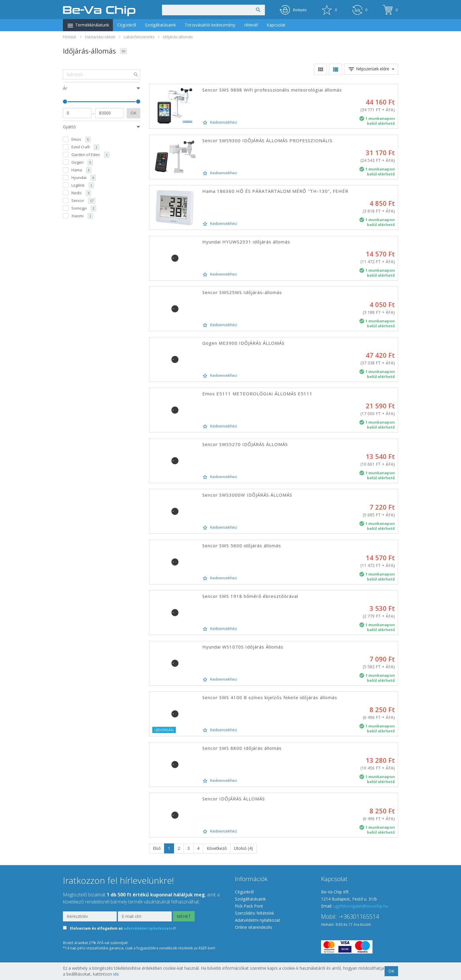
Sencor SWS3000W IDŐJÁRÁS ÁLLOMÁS (247, 495)
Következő (217, 848)
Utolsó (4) (243, 848)
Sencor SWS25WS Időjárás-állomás (242, 292)
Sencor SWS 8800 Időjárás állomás (242, 748)
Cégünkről (127, 25)
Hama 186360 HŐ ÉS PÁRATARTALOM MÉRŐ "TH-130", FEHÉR (275, 191)
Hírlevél (251, 25)
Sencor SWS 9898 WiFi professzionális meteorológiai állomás (272, 90)
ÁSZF (203, 948)
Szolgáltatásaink (160, 25)
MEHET (184, 916)
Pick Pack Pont (249, 906)
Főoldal (69, 37)
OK (133, 113)
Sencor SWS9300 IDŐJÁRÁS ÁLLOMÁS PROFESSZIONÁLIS (267, 140)
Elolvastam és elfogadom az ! (123, 928)
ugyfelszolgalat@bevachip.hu (361, 906)
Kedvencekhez (220, 122)
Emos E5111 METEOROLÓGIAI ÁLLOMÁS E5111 (257, 394)
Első (157, 848)
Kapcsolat (276, 25)
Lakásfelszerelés (139, 37)
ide (116, 974)
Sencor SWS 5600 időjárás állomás (242, 545)
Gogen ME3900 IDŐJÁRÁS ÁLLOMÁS (243, 343)
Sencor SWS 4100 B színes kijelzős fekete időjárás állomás (270, 697)
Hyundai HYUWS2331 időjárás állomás (246, 242)
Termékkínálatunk (88, 26)
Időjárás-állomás (178, 37)
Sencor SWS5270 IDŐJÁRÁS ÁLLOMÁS (245, 444)
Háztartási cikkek (100, 37)
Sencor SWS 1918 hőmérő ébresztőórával (250, 596)
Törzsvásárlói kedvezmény (210, 25)
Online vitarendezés (254, 927)
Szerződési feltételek (254, 913)
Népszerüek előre (371, 69)
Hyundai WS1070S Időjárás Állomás (243, 647)
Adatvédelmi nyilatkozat (258, 920)
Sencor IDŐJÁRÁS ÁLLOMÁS (234, 799)
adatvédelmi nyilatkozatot (149, 928)
